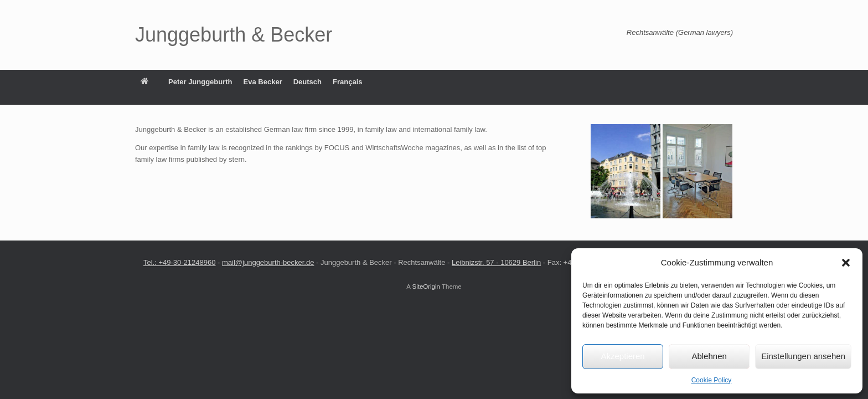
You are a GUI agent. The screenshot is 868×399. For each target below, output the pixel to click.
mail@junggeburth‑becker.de (268, 262)
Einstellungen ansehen (803, 356)
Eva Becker (263, 82)
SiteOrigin (426, 287)
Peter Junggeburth (200, 82)
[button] (846, 263)
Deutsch (308, 82)
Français (347, 82)
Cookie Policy (712, 380)
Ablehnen (709, 356)
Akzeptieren (622, 356)
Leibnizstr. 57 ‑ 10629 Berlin (496, 262)
